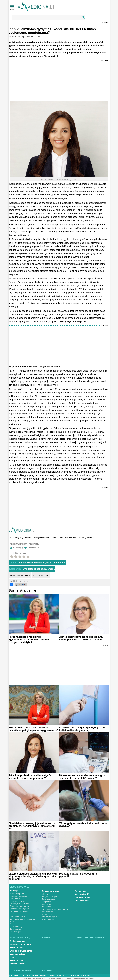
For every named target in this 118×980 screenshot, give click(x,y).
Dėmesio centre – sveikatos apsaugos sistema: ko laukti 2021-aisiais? (82, 777)
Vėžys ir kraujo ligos (50, 897)
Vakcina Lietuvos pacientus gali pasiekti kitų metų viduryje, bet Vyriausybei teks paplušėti (33, 876)
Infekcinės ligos (48, 919)
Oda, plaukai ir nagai (18, 916)
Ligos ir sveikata (19, 887)
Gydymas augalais (19, 941)
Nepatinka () (33, 548)
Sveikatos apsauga (33, 569)
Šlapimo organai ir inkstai (19, 906)
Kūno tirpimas (47, 904)
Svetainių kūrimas (88, 979)
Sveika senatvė (82, 901)
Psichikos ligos (16, 932)
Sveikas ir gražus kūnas (21, 951)
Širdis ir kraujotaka (17, 894)
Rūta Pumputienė (56, 563)
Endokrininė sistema (18, 901)
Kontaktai (63, 976)
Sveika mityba (16, 948)
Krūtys (12, 922)
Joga (12, 957)
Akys (12, 924)
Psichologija (80, 891)
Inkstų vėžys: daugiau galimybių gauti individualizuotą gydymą (82, 729)
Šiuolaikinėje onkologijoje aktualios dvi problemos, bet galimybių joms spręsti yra (32, 826)
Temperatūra (47, 902)
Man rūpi (14, 891)
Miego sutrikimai (48, 914)
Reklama (105, 22)
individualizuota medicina (31, 563)
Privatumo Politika (81, 976)
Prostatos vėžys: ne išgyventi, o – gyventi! (79, 875)
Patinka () (18, 548)
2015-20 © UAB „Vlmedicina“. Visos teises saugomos (43, 979)
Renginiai (47, 937)
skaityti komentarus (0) (20, 575)
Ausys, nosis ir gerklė (18, 927)
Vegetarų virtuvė (18, 954)
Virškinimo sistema (17, 899)
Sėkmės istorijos (18, 964)
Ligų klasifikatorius (43, 976)
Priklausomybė (48, 912)
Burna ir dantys (16, 929)
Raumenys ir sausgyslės (19, 911)
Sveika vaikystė (82, 894)
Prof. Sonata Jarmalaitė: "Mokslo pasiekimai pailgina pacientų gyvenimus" (33, 729)
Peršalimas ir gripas (50, 899)
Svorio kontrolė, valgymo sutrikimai (55, 909)
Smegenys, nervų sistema (20, 904)
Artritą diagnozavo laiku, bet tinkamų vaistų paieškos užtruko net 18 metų (81, 638)
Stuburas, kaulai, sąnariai (19, 909)
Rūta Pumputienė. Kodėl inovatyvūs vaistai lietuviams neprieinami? (30, 777)
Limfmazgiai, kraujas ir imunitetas (22, 919)
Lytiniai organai (16, 914)
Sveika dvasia (16, 961)
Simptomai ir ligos (51, 891)
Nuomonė (50, 569)
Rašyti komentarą (41, 575)
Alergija (45, 894)
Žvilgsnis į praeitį (83, 897)
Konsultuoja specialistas (89, 937)
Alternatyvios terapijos (21, 944)
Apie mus (25, 976)
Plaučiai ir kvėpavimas (18, 896)
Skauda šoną (47, 907)
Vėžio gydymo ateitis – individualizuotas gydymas (83, 825)
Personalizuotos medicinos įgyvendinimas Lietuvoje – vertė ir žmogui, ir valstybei (29, 640)
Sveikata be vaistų (20, 937)
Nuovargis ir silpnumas (51, 917)
